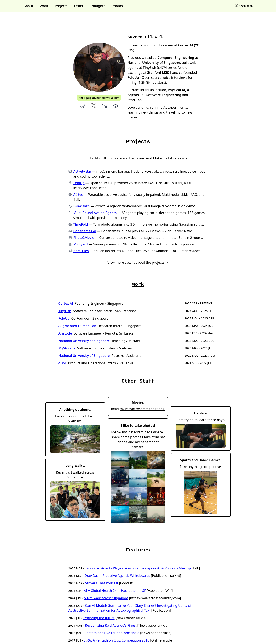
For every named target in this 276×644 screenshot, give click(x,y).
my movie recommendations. (142, 409)
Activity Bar (82, 171)
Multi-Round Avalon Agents (95, 213)
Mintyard (81, 244)
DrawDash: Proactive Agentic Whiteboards (117, 576)
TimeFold (81, 224)
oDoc (63, 363)
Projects (61, 6)
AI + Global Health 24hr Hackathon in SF (115, 591)
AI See (78, 195)
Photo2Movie (84, 238)
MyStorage (67, 348)
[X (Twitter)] (244, 6)
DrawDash (82, 206)
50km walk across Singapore (106, 598)
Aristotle (65, 333)
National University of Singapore (84, 341)
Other (79, 6)
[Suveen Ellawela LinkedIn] (104, 106)
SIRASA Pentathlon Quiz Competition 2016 (117, 640)
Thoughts (98, 6)
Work (44, 6)
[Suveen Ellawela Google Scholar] (116, 106)
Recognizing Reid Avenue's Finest (111, 625)
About (28, 6)
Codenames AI (85, 231)
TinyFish (65, 311)
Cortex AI (66, 303)
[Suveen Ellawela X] (94, 106)
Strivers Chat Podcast (102, 583)
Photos (117, 6)
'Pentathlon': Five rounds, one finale (112, 633)
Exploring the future (99, 618)
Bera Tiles (81, 251)
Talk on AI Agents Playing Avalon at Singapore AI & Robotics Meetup (138, 568)
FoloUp (133, 77)
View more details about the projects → (138, 262)
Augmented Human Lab (77, 326)
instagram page (140, 432)
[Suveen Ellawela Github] (83, 106)
